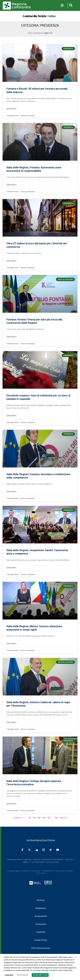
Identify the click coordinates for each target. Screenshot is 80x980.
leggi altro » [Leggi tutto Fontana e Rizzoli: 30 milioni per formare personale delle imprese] (12, 109)
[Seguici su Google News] (51, 850)
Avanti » (64, 818)
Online (52, 16)
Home (30, 33)
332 (57, 818)
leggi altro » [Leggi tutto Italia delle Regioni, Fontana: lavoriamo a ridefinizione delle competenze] (12, 492)
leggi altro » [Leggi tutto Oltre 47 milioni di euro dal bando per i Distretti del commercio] (12, 261)
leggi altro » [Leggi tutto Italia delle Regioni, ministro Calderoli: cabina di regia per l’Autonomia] (12, 722)
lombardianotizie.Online (41, 840)
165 (30, 818)
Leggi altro (9, 975)
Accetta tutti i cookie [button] (40, 975)
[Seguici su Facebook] (23, 850)
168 (44, 818)
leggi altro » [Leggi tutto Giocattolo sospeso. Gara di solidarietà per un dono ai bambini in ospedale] (12, 416)
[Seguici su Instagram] (44, 850)
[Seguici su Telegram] (37, 850)
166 (34, 818)
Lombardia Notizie (35, 16)
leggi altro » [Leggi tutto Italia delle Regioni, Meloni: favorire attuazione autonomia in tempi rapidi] (12, 644)
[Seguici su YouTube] (58, 850)
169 (49, 818)
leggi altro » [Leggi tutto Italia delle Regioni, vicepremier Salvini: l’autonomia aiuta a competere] (12, 568)
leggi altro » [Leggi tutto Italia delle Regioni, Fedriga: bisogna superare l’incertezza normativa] (12, 804)
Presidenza (38, 33)
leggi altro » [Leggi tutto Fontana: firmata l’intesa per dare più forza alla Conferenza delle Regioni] (12, 337)
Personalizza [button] (22, 975)
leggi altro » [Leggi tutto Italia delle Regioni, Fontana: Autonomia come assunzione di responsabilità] (12, 185)
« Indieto (17, 818)
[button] (70, 5)
